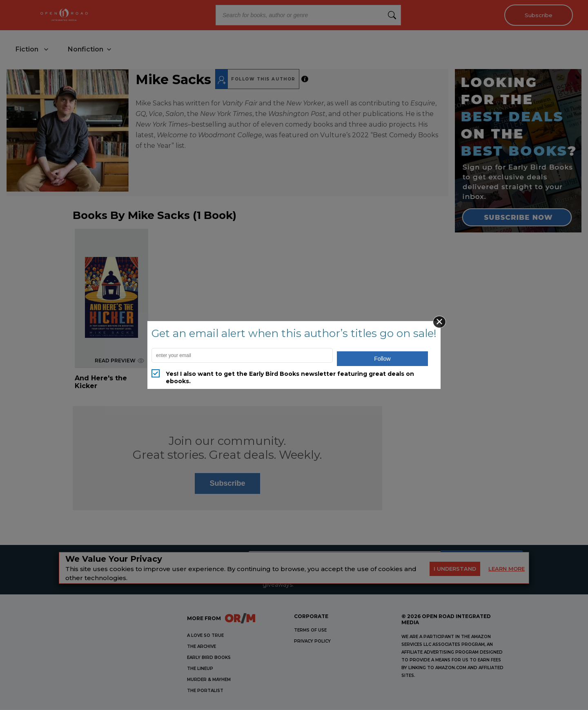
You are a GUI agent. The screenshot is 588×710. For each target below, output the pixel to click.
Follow (382, 359)
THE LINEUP (200, 669)
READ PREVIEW (119, 361)
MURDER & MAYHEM (209, 680)
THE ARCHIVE (202, 647)
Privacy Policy (312, 642)
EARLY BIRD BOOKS (209, 658)
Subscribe (537, 15)
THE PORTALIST (205, 691)
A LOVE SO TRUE (205, 636)
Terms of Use (310, 631)
